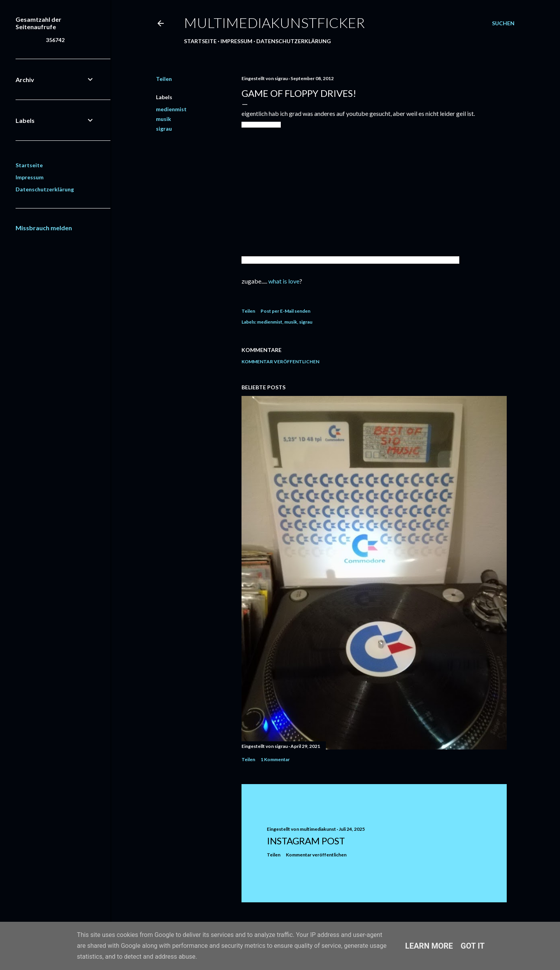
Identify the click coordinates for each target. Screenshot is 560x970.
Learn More (429, 946)
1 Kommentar (275, 759)
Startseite (200, 41)
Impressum (236, 41)
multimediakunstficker (274, 23)
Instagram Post (306, 841)
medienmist (171, 109)
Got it (473, 946)
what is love (284, 281)
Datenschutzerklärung (294, 41)
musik (164, 119)
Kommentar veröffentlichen (280, 362)
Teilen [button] (164, 79)
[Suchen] (503, 23)
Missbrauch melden (44, 228)
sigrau (164, 129)
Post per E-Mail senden (285, 311)
